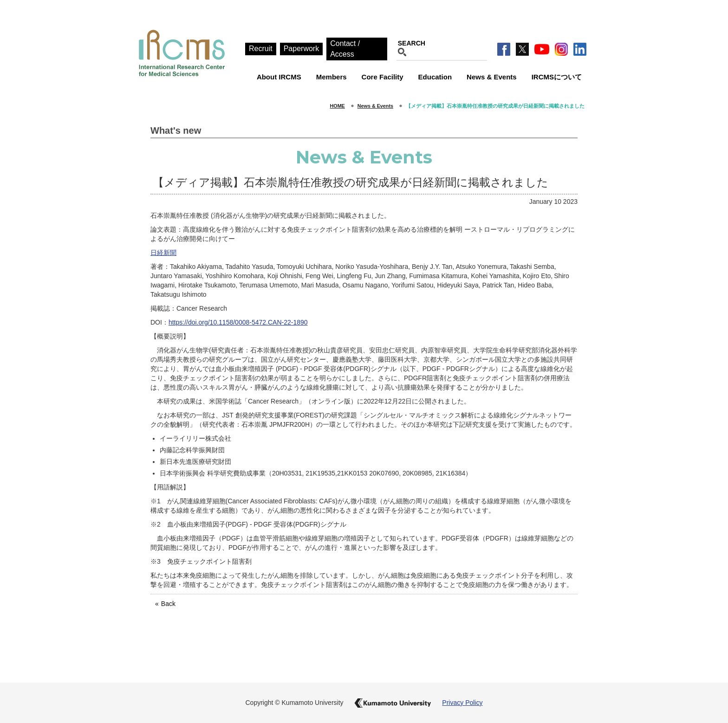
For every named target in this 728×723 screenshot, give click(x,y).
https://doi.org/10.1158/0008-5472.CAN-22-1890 (238, 322)
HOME (338, 106)
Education (435, 77)
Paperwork (301, 49)
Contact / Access (345, 49)
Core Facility (383, 77)
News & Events (492, 77)
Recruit (261, 49)
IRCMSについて (557, 77)
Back (168, 604)
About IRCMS (279, 77)
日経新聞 (163, 253)
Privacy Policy (462, 703)
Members (331, 77)
